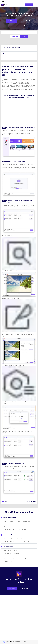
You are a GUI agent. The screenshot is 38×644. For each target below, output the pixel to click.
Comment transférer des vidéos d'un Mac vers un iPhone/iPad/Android (19, 524)
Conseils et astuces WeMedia (10, 561)
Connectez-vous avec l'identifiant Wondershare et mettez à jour (17, 521)
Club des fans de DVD (9, 556)
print (5, 502)
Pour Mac (24, 37)
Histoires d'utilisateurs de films (10, 551)
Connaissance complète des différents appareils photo (16, 559)
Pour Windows (15, 37)
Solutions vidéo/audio (8, 58)
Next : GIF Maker (32, 502)
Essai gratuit (11, 21)
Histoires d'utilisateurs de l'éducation (12, 553)
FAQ (4, 54)
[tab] (19, 48)
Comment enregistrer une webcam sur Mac (13, 527)
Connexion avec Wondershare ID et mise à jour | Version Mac (17, 541)
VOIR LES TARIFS (25, 589)
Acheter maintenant (25, 21)
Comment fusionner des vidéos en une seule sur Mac (15, 529)
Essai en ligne (29, 5)
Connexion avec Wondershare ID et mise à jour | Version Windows (18, 539)
